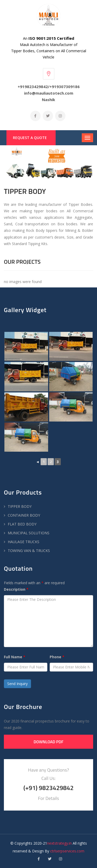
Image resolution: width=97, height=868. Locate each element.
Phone (57, 657)
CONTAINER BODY (24, 515)
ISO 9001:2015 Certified (51, 38)
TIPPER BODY (20, 506)
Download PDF (49, 742)
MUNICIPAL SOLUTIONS (29, 533)
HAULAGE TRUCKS (24, 542)
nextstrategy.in (59, 843)
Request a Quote (30, 138)
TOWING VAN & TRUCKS (29, 551)
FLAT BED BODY (22, 524)
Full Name (15, 657)
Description (16, 589)
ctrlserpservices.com (67, 851)
